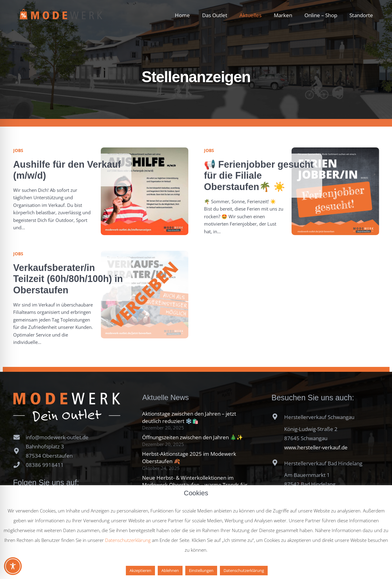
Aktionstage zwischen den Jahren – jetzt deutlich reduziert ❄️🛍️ (189, 417)
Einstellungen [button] (201, 570)
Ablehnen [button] (170, 570)
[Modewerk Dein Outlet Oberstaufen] (61, 15)
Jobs (18, 150)
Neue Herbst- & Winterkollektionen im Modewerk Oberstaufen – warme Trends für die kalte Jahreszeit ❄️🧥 (195, 485)
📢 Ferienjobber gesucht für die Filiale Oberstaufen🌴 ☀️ (259, 175)
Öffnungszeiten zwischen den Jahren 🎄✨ (192, 437)
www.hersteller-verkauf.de (316, 447)
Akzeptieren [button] (140, 570)
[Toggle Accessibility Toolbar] (13, 566)
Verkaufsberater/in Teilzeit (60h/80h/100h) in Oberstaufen (68, 279)
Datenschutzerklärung (128, 540)
